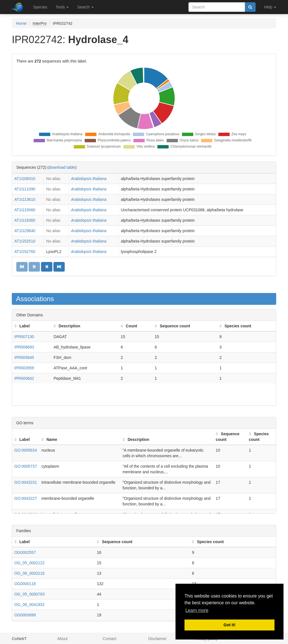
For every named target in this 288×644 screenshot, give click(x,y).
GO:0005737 (26, 466)
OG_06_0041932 (29, 605)
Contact (109, 639)
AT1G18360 (25, 220)
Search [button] (85, 7)
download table (62, 167)
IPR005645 (24, 357)
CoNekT (19, 639)
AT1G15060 (25, 210)
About (63, 639)
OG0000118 (25, 584)
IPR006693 (24, 347)
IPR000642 (24, 378)
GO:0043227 (26, 498)
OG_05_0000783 (29, 594)
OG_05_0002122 (29, 563)
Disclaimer (157, 639)
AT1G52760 (25, 252)
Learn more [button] (197, 610)
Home (21, 23)
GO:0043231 (26, 482)
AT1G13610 (25, 199)
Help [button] (270, 7)
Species (40, 7)
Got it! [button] (229, 625)
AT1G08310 (25, 179)
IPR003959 (24, 368)
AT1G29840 (25, 231)
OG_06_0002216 (29, 573)
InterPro (40, 23)
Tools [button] (62, 7)
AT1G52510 (25, 241)
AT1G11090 (25, 189)
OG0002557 (25, 552)
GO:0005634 (26, 450)
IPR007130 (24, 337)
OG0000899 (25, 615)
